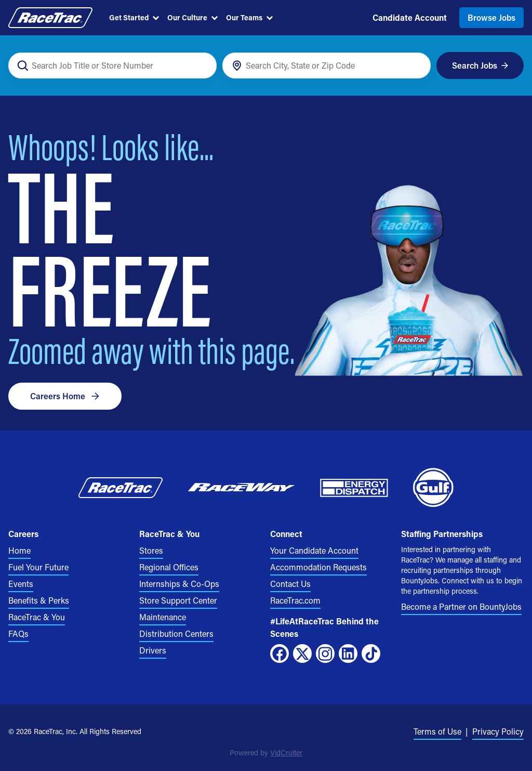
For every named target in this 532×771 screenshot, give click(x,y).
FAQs (18, 633)
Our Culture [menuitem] (192, 17)
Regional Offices (169, 567)
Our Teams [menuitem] (249, 17)
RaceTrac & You (37, 617)
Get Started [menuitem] (134, 17)
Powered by (266, 753)
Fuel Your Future (38, 567)
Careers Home (65, 396)
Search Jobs (480, 65)
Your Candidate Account (314, 550)
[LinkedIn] (348, 654)
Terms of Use (437, 731)
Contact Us (290, 584)
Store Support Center (178, 600)
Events (21, 584)
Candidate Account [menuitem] (410, 17)
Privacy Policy (498, 731)
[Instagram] (325, 654)
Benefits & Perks (39, 600)
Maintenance (163, 617)
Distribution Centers (176, 633)
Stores (151, 550)
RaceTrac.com (295, 600)
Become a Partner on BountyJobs (461, 606)
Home (19, 550)
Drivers (153, 650)
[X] (302, 654)
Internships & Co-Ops (179, 584)
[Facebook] (280, 654)
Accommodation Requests (318, 567)
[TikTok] (371, 654)
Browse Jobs (491, 17)
